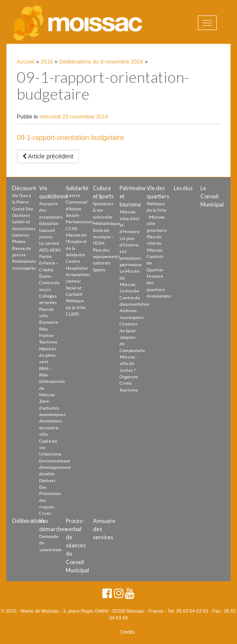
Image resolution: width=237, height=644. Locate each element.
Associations (159, 296)
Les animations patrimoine (131, 258)
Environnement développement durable (55, 467)
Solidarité (77, 188)
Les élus (183, 188)
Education (49, 223)
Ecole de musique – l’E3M (103, 237)
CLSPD (72, 314)
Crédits (127, 632)
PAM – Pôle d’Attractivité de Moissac (52, 381)
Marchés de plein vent (48, 355)
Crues (45, 513)
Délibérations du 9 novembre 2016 (101, 62)
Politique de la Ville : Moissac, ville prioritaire (157, 217)
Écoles (45, 276)
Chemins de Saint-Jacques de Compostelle (132, 337)
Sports (99, 270)
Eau (43, 487)
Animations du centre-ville (51, 427)
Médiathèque (107, 223)
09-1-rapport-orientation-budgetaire (70, 138)
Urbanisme (50, 454)
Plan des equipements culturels (106, 257)
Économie (49, 322)
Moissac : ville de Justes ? (129, 363)
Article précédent (48, 156)
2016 (47, 62)
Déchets (47, 480)
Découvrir (24, 188)
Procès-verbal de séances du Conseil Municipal (77, 545)
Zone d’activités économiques (52, 408)
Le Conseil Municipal (212, 196)
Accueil (26, 62)
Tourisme (48, 342)
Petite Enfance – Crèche (49, 263)
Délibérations (28, 521)
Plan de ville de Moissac (155, 243)
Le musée (129, 291)
